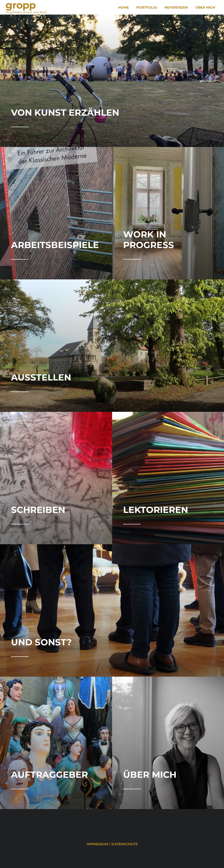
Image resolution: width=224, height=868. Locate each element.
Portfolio (147, 7)
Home (123, 7)
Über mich (205, 7)
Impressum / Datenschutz (112, 844)
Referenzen (176, 7)
